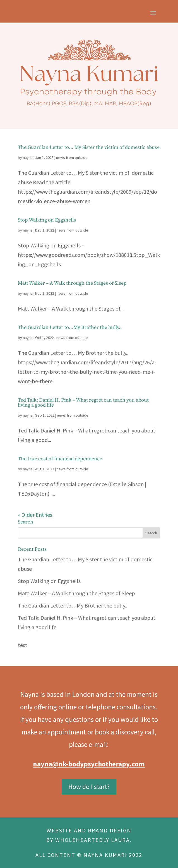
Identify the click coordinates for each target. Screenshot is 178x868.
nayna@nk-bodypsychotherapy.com (89, 764)
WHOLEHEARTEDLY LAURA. (93, 840)
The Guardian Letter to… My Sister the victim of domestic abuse (89, 147)
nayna (28, 158)
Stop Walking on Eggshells (47, 220)
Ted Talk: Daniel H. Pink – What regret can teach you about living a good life (83, 403)
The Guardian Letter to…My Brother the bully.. (70, 327)
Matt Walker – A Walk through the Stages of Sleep (72, 283)
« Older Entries (35, 515)
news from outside (72, 158)
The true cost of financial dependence (60, 459)
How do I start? (89, 787)
